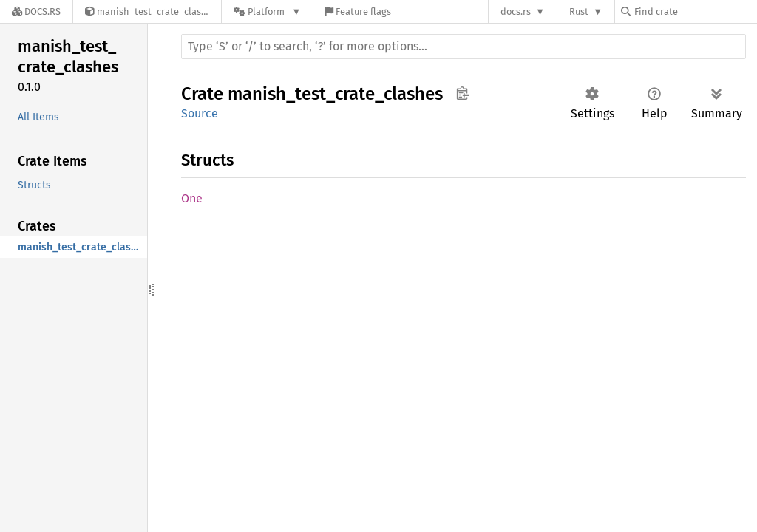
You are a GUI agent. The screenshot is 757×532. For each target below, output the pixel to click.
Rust (579, 11)
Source (200, 113)
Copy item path (462, 93)
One (192, 198)
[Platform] (267, 11)
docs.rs (516, 11)
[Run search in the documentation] (464, 47)
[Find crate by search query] (695, 11)
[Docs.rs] (36, 11)
